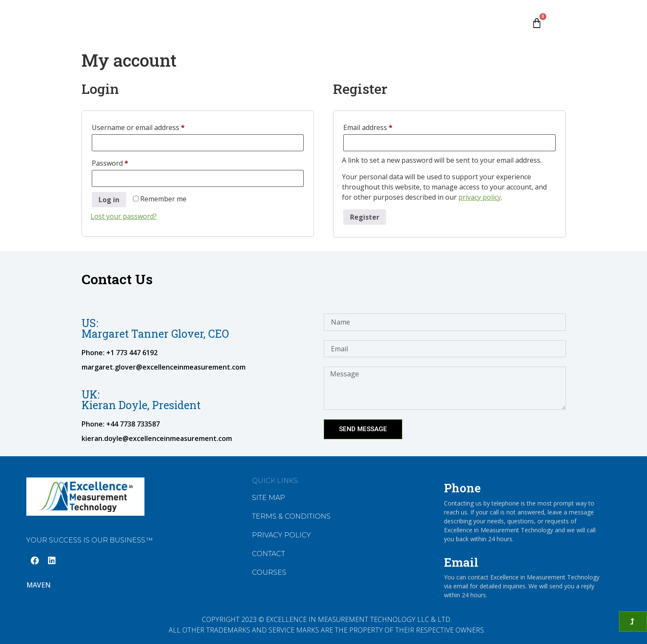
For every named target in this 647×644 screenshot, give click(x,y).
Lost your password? (124, 216)
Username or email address (152, 126)
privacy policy (480, 197)
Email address (382, 126)
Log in (109, 200)
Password (124, 162)
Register (365, 217)
